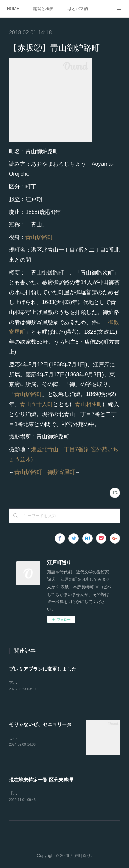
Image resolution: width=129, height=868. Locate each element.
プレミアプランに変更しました (43, 669)
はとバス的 (78, 9)
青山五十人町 (36, 404)
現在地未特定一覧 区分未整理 (41, 781)
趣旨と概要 (43, 9)
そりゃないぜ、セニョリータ (40, 725)
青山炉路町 (39, 237)
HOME (13, 9)
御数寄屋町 (61, 472)
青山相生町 (89, 404)
